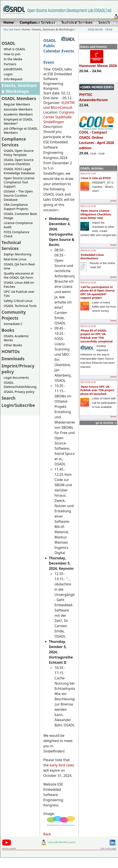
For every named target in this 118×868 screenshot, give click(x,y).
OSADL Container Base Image (20, 216)
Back (47, 834)
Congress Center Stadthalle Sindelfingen (59, 117)
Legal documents (16, 378)
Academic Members (18, 114)
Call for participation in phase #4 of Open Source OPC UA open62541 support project (97, 292)
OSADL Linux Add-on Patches (19, 285)
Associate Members (18, 109)
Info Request (13, 79)
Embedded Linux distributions (92, 257)
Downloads (13, 359)
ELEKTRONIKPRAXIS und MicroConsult (69, 105)
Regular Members (17, 104)
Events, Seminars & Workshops (53, 29)
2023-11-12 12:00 (88, 206)
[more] (113, 201)
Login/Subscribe (103, 23)
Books (8, 330)
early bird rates (62, 765)
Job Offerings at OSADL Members (21, 131)
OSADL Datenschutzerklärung (20, 385)
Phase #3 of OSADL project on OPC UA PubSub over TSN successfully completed (96, 336)
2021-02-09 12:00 (88, 382)
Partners (10, 64)
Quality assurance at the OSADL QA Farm (19, 275)
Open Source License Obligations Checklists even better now (96, 214)
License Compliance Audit (18, 225)
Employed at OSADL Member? (18, 121)
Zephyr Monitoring (18, 254)
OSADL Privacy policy (19, 392)
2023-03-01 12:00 (88, 250)
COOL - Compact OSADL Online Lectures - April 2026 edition (97, 138)
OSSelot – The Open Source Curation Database (18, 195)
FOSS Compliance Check (17, 234)
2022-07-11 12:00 (88, 283)
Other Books (13, 345)
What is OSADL (15, 49)
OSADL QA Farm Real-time (20, 266)
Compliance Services (14, 142)
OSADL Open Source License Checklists (19, 162)
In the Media (13, 59)
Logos (8, 74)
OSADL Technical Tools (20, 306)
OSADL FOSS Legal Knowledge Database (19, 171)
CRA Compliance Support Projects (16, 207)
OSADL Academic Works (16, 338)
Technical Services (11, 245)
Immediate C (13, 324)
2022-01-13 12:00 (88, 326)
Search (8, 398)
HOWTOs (11, 351)
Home (41, 23)
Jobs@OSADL (13, 69)
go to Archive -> (106, 423)
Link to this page (108, 848)
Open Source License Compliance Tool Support (19, 182)
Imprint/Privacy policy (68, 23)
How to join (12, 54)
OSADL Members (19, 98)
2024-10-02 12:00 (88, 174)
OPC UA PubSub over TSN (19, 294)
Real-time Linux (15, 259)
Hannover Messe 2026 (98, 64)
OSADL (8, 43)
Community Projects (14, 315)
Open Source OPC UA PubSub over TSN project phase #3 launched (97, 390)
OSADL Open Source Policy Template (19, 153)
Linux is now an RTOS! (96, 178)
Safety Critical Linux (18, 301)
